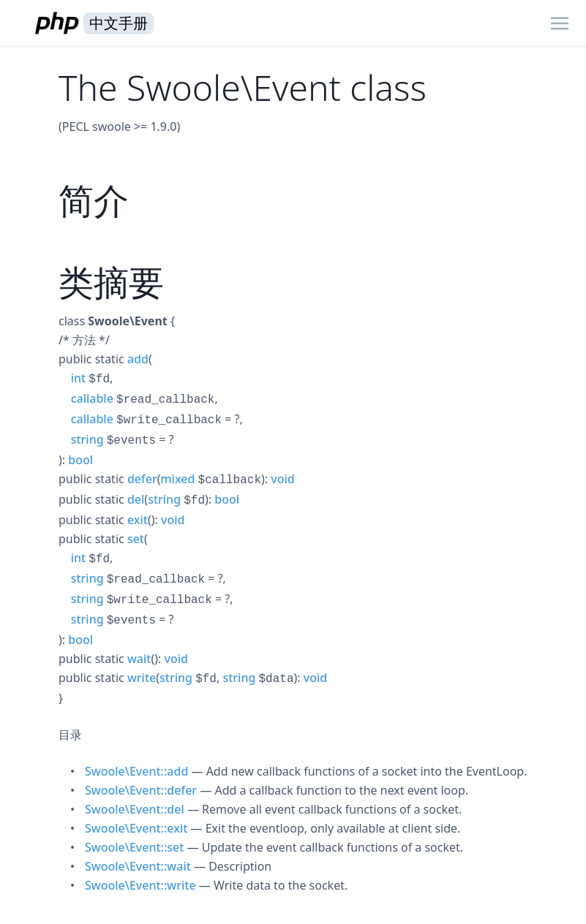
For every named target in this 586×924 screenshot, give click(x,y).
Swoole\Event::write (140, 885)
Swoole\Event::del (135, 809)
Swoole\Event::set (134, 847)
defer (142, 479)
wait (139, 659)
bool (80, 460)
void (282, 479)
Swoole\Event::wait (138, 866)
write (142, 678)
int (78, 378)
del (136, 499)
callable (92, 398)
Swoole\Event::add (136, 771)
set (136, 539)
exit (138, 520)
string (87, 439)
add (138, 359)
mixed (177, 479)
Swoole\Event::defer (141, 790)
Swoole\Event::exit (136, 828)
